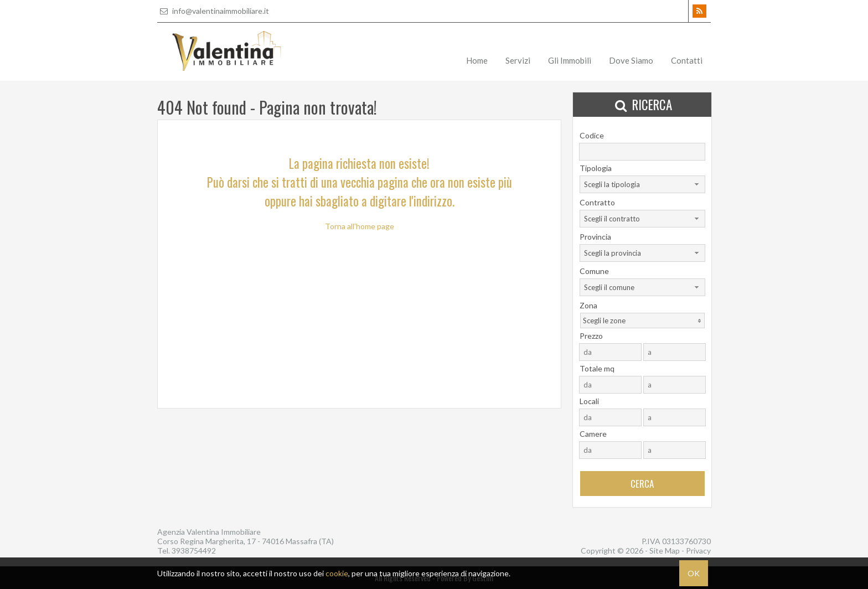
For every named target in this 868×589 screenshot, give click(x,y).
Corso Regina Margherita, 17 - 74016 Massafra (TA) (246, 541)
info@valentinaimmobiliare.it (213, 11)
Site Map (665, 551)
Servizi (518, 60)
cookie (337, 573)
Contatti (687, 60)
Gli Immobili (570, 60)
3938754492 (194, 551)
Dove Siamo (631, 60)
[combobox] (642, 184)
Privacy (698, 551)
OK (694, 573)
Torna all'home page (360, 226)
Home (477, 60)
